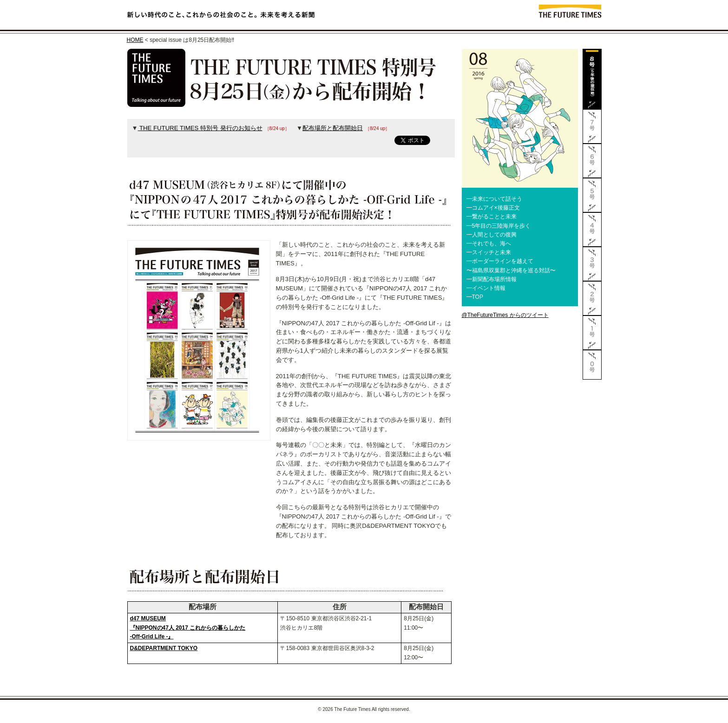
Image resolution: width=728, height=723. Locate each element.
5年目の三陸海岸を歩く (502, 226)
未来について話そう (497, 199)
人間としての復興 (494, 235)
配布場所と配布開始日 (333, 128)
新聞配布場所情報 (494, 279)
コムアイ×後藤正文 (496, 208)
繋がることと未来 (494, 217)
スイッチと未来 (492, 252)
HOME (135, 40)
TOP (478, 297)
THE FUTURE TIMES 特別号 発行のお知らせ (200, 128)
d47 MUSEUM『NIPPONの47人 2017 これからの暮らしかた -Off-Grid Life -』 (188, 628)
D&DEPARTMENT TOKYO (164, 648)
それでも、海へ (492, 243)
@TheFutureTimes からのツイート (505, 315)
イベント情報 (489, 288)
